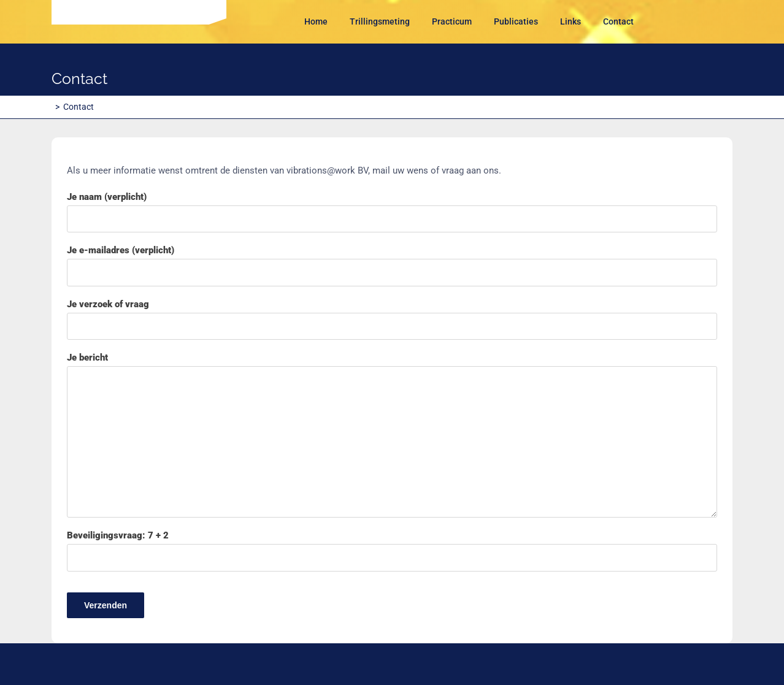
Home (316, 21)
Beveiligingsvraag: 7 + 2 (392, 574)
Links (571, 21)
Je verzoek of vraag (392, 320)
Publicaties (516, 21)
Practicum (452, 21)
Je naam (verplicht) (392, 212)
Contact (618, 21)
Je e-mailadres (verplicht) (392, 266)
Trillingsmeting (380, 21)
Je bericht (392, 435)
